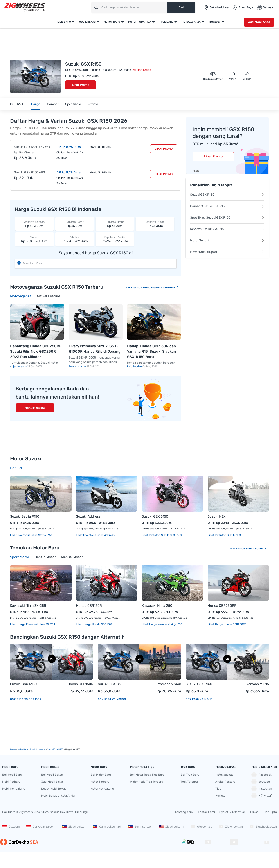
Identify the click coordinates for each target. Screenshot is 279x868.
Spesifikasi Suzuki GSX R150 (227, 218)
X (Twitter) (262, 796)
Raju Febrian (135, 366)
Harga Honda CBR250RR (231, 624)
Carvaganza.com (41, 827)
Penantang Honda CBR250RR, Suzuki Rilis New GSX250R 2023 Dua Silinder (36, 351)
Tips (218, 789)
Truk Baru (166, 22)
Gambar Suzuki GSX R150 (227, 206)
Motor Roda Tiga (140, 22)
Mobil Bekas (87, 22)
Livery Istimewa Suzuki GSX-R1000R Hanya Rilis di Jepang (95, 349)
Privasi (255, 812)
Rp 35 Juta (75, 224)
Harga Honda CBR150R (98, 624)
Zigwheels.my (172, 827)
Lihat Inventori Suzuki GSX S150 (162, 535)
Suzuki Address (88, 516)
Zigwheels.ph (74, 827)
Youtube (261, 782)
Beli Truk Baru (190, 775)
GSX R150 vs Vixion (112, 699)
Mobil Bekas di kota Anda (58, 796)
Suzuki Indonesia (37, 749)
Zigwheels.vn (231, 827)
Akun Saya (243, 7)
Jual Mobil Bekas (52, 782)
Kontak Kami (206, 812)
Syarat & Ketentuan (233, 812)
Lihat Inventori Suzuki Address (95, 535)
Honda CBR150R (89, 606)
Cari (181, 7)
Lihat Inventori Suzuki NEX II (225, 535)
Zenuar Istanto (78, 366)
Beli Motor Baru (101, 775)
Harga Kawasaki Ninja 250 (165, 624)
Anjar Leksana (19, 366)
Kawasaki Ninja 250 (157, 606)
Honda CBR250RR (222, 606)
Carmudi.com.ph (107, 827)
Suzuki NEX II (218, 516)
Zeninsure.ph (140, 827)
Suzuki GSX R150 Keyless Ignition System (32, 150)
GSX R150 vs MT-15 (199, 699)
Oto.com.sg (202, 827)
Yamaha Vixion (170, 684)
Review (93, 104)
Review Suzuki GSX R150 (227, 229)
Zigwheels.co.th (263, 827)
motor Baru (23, 749)
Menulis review (35, 408)
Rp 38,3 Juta (34, 224)
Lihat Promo (81, 85)
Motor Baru (112, 22)
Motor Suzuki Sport (227, 252)
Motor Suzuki (227, 240)
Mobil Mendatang (14, 789)
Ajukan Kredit (142, 70)
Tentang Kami (184, 812)
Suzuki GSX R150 (227, 195)
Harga (36, 104)
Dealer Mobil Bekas (54, 789)
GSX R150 (17, 104)
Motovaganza (191, 22)
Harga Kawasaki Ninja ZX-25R (36, 624)
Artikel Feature (225, 782)
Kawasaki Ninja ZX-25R (28, 606)
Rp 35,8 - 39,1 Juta (34, 239)
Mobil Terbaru (11, 782)
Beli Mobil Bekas (52, 775)
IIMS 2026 (215, 22)
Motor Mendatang (102, 789)
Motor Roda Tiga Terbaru (147, 782)
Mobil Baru (63, 22)
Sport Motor (256, 549)
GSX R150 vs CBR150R (26, 699)
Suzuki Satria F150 (25, 516)
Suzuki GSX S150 (155, 516)
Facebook (261, 775)
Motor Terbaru (100, 782)
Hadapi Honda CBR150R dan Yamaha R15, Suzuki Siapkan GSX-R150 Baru (152, 351)
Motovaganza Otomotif (161, 288)
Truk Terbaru (189, 782)
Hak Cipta (270, 812)
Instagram (262, 789)
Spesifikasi (73, 104)
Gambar (53, 104)
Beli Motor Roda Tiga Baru (147, 775)
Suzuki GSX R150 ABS (29, 172)
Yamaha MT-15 (258, 684)
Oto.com (11, 827)
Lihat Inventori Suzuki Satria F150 (31, 535)
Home (13, 749)
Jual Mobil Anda (259, 22)
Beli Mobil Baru (12, 775)
